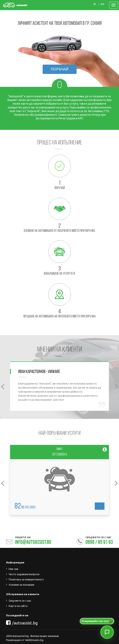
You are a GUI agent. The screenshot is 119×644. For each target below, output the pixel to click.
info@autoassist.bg (33, 542)
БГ (95, 4)
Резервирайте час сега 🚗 (97, 621)
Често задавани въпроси (24, 574)
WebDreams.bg (34, 640)
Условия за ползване (22, 585)
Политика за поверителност (26, 579)
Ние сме (14, 569)
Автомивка (60, 454)
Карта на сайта (18, 606)
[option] (59, 386)
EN (102, 4)
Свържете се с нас (20, 601)
